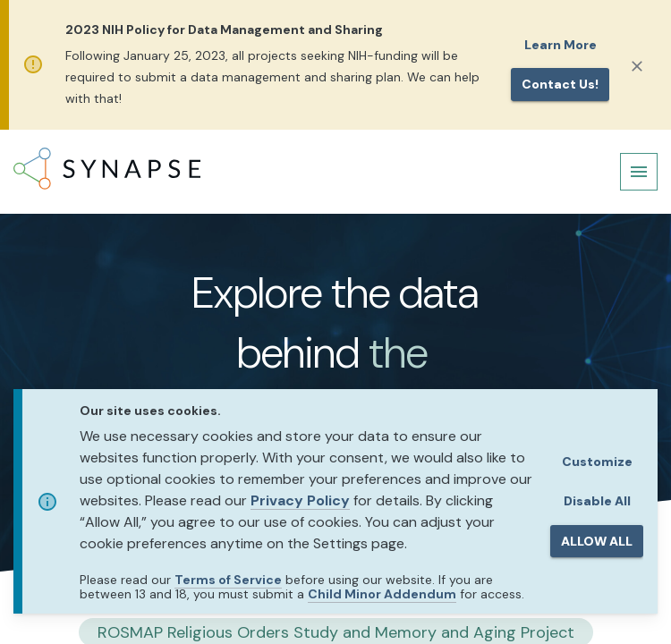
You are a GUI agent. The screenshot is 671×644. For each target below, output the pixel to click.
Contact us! (560, 84)
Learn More (561, 45)
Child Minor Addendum (382, 594)
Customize (597, 462)
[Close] (637, 66)
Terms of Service (228, 580)
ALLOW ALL (597, 541)
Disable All (597, 501)
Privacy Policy (300, 500)
